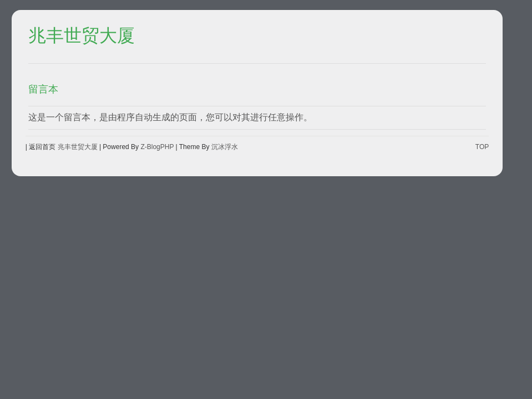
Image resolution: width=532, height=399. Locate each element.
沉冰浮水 (225, 147)
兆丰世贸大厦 (82, 36)
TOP (482, 147)
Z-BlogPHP (157, 147)
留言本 (43, 89)
